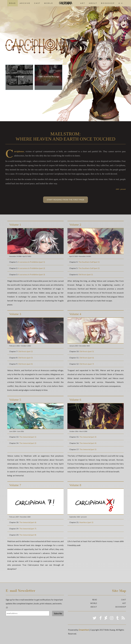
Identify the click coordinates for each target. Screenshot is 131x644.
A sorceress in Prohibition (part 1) (32, 262)
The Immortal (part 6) (28, 522)
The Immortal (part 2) (28, 443)
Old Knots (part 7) (87, 364)
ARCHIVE (25, 3)
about (94, 607)
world (94, 603)
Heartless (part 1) (86, 522)
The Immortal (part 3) (88, 437)
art (124, 603)
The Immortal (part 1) (28, 437)
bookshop (121, 607)
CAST (37, 3)
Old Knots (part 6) (87, 358)
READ (13, 3)
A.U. (121, 3)
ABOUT (93, 3)
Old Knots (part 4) (25, 364)
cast (124, 600)
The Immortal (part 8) (28, 535)
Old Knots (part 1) (86, 274)
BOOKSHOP (108, 3)
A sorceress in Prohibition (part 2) (32, 268)
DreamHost (84, 630)
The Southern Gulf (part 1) (89, 262)
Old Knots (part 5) (87, 351)
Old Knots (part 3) (25, 358)
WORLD (49, 3)
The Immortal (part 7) (28, 529)
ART (83, 3)
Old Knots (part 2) (25, 351)
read (95, 600)
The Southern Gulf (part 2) (89, 268)
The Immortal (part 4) (88, 443)
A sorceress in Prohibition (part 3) (32, 274)
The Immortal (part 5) (88, 449)
